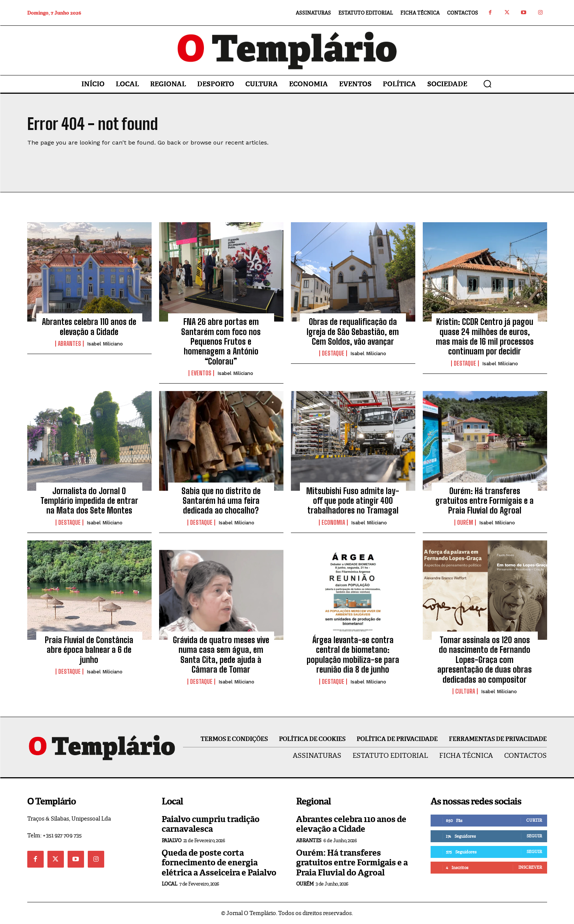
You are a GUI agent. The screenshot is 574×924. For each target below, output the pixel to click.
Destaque (333, 353)
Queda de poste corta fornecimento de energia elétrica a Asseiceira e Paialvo (219, 863)
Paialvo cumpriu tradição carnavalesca (211, 824)
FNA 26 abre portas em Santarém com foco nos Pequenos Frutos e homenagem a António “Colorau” (221, 342)
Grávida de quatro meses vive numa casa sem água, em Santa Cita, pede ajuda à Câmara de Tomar (221, 655)
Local (170, 884)
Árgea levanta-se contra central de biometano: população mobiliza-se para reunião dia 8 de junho (353, 655)
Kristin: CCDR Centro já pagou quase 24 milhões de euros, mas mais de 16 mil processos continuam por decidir (485, 337)
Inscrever (530, 867)
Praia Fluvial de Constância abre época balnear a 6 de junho (89, 650)
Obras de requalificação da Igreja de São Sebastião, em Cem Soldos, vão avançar (353, 332)
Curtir (534, 820)
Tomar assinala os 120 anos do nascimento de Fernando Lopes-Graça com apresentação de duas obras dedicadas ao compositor (485, 660)
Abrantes (69, 344)
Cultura (465, 691)
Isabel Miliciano (105, 344)
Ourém (465, 523)
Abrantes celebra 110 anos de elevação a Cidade (89, 327)
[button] (487, 84)
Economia (333, 523)
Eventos (201, 373)
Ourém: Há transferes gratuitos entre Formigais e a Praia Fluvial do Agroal (485, 501)
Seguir (534, 836)
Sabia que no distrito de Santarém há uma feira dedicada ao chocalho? (221, 501)
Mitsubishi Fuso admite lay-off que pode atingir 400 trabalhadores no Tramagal (353, 501)
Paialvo (172, 841)
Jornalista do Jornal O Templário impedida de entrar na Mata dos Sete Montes (89, 501)
